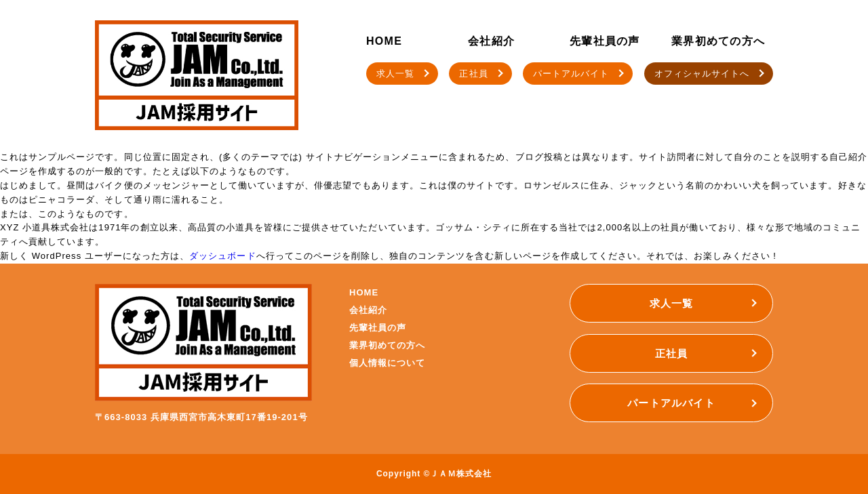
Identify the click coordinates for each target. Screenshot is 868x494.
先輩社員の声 (605, 41)
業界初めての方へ (718, 41)
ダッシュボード (222, 256)
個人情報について (387, 363)
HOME (384, 41)
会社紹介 (491, 41)
